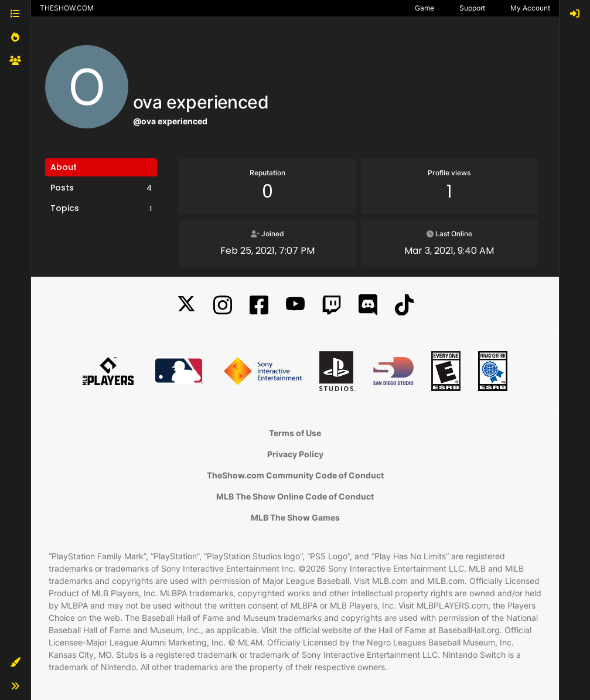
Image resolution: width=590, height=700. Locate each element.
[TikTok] (404, 305)
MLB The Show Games (295, 517)
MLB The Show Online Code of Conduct (295, 496)
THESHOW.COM (67, 8)
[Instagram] (223, 305)
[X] (186, 305)
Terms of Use (295, 433)
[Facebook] (259, 305)
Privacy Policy (295, 454)
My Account (530, 8)
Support (472, 8)
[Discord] (368, 305)
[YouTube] (295, 305)
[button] (15, 662)
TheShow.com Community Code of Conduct (295, 475)
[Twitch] (332, 305)
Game (424, 8)
